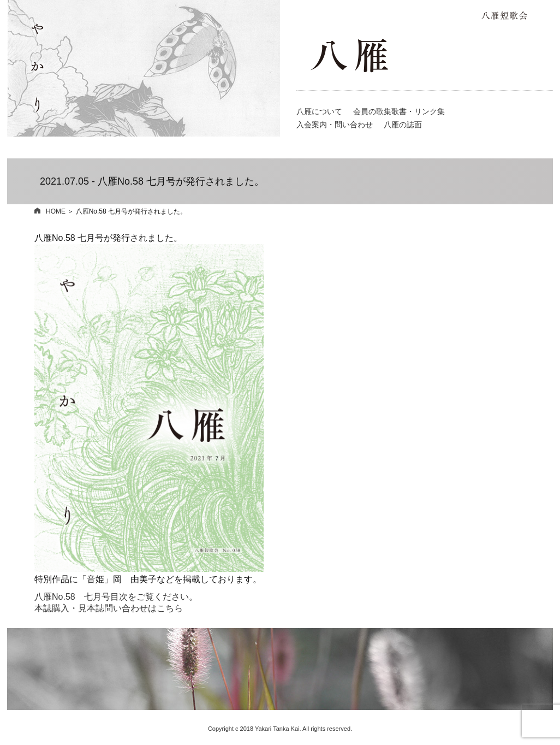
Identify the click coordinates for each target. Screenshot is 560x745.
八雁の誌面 (403, 125)
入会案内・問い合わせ (335, 125)
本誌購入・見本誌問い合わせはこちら (109, 608)
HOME (50, 211)
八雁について (319, 111)
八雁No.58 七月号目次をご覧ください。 (116, 597)
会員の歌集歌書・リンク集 (399, 111)
